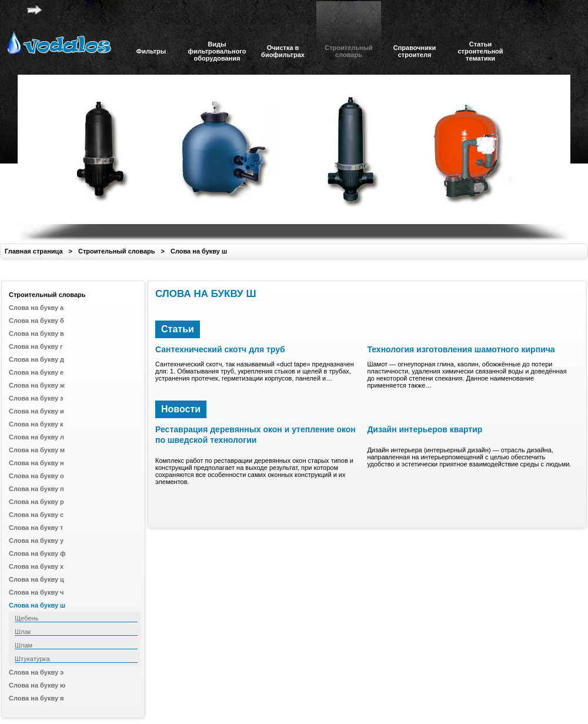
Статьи (178, 329)
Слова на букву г (36, 346)
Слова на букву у (36, 541)
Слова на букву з (36, 398)
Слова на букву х (36, 566)
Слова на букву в (36, 333)
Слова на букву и (36, 411)
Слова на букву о (36, 476)
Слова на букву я (36, 698)
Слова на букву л (36, 437)
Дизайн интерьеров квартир (425, 429)
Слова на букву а (36, 308)
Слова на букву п (36, 489)
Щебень (26, 618)
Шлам (24, 645)
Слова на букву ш (199, 251)
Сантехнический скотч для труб (220, 349)
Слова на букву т (36, 528)
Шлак (23, 632)
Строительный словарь (117, 251)
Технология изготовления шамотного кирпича (461, 349)
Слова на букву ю (37, 685)
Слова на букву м (37, 450)
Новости (181, 409)
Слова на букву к (36, 424)
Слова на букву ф (37, 553)
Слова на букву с (36, 515)
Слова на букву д (36, 359)
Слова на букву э (36, 672)
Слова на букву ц (36, 579)
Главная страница (34, 251)
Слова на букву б (36, 321)
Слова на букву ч (36, 592)
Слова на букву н (36, 463)
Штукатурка (32, 659)
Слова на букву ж (37, 385)
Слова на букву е (36, 372)
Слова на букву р (36, 502)
